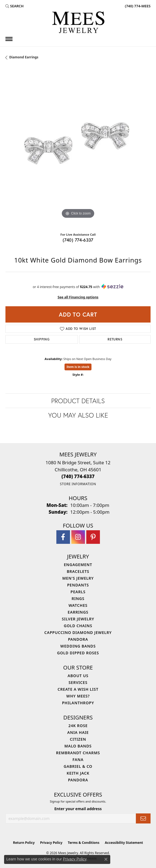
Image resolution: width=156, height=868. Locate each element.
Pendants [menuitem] (78, 585)
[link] (137, 6)
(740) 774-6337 (78, 240)
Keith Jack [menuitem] (78, 773)
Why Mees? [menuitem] (78, 696)
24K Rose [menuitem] (78, 726)
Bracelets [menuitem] (78, 571)
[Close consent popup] (106, 859)
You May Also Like (78, 415)
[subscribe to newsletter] (143, 818)
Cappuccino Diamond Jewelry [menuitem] (78, 632)
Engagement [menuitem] (78, 565)
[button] (15, 6)
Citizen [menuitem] (78, 739)
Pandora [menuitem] (78, 639)
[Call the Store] (78, 476)
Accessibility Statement (124, 843)
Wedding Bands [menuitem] (78, 646)
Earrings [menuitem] (78, 612)
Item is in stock (78, 367)
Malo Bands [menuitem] (78, 746)
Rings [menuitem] (78, 599)
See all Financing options (78, 297)
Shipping (42, 339)
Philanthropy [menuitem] (78, 703)
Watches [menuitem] (78, 605)
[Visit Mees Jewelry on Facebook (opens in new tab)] (63, 537)
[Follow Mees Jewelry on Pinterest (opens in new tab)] (93, 537)
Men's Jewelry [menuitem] (78, 578)
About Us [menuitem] (78, 676)
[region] (78, 148)
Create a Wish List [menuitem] (78, 689)
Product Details (78, 401)
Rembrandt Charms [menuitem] (78, 753)
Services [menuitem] (78, 682)
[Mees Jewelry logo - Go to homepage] (78, 23)
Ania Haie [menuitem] (78, 732)
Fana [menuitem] (78, 760)
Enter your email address (78, 809)
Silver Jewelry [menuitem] (78, 619)
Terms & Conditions (84, 843)
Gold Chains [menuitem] (78, 626)
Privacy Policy (51, 843)
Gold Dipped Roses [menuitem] (78, 653)
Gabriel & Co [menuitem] (78, 766)
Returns (115, 339)
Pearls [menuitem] (78, 592)
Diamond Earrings (24, 57)
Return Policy (24, 843)
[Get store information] (78, 484)
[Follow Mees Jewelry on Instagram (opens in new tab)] (78, 537)
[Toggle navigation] (9, 39)
